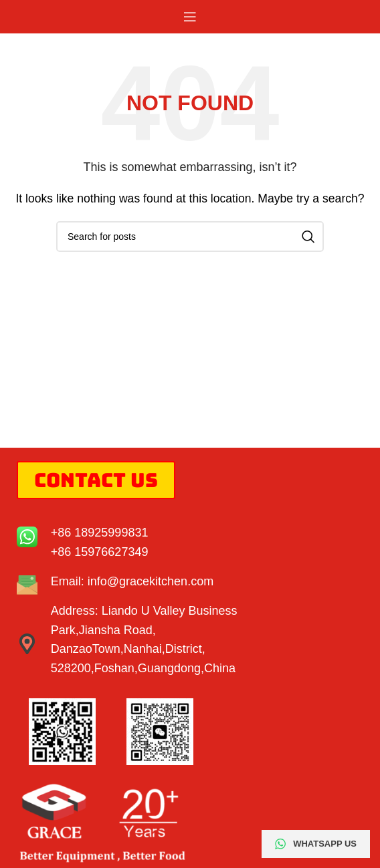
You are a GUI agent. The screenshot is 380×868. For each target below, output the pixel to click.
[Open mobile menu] (190, 17)
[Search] (190, 237)
